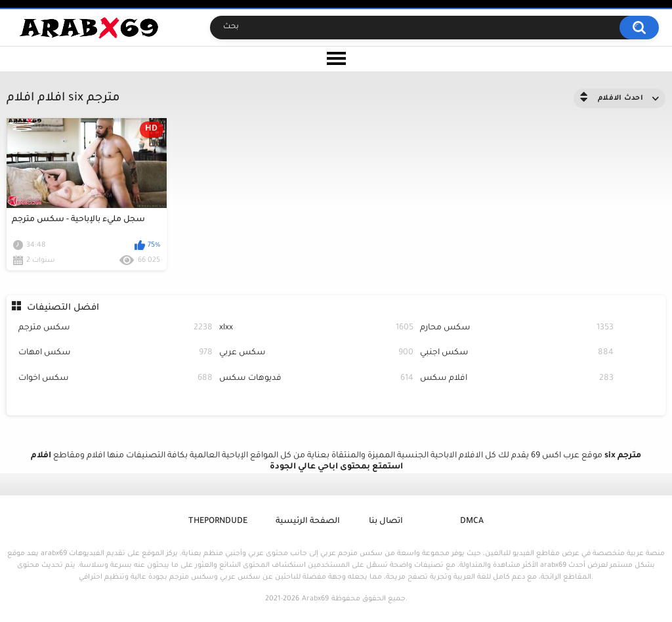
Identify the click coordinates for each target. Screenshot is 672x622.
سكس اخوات (115, 379)
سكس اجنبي (517, 353)
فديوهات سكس (316, 379)
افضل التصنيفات (63, 308)
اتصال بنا (386, 522)
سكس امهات (115, 353)
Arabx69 (315, 599)
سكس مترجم (115, 328)
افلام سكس (517, 379)
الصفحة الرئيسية (308, 522)
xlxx (316, 328)
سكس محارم (517, 328)
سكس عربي (316, 353)
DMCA (472, 522)
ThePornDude (218, 522)
